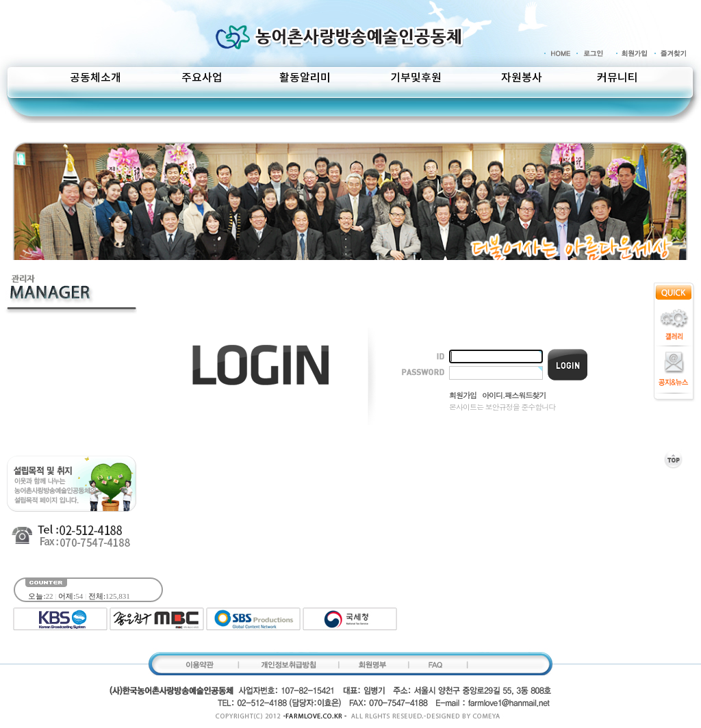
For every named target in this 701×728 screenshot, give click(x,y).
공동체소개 (95, 78)
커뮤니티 (617, 78)
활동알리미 (305, 78)
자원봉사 (522, 78)
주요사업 (202, 78)
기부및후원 (416, 78)
